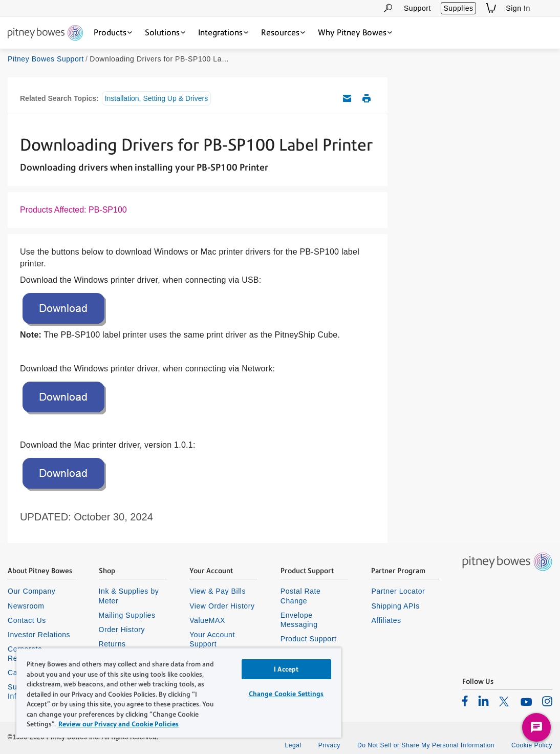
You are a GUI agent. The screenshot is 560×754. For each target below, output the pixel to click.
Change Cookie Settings (286, 694)
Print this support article (367, 98)
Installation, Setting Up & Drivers (157, 98)
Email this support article (347, 98)
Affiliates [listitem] (386, 620)
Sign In (518, 8)
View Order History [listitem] (222, 606)
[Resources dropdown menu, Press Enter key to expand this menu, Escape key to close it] (283, 33)
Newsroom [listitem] (26, 606)
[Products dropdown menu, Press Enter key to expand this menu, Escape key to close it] (113, 33)
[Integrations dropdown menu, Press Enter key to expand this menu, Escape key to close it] (223, 33)
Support (417, 8)
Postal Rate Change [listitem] (301, 596)
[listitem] (465, 701)
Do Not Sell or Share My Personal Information (426, 745)
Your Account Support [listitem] (212, 639)
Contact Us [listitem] (27, 620)
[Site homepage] (45, 34)
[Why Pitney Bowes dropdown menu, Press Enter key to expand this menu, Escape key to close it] (355, 33)
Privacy (329, 745)
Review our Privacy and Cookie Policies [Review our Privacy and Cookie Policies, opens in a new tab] (119, 724)
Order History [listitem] (122, 630)
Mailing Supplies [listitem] (127, 615)
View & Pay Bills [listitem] (218, 591)
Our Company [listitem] (31, 591)
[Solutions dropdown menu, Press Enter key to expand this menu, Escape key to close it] (165, 33)
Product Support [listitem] (309, 639)
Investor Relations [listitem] (39, 635)
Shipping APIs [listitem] (395, 606)
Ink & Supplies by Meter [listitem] (129, 596)
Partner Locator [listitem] (398, 591)
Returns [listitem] (112, 644)
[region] (179, 693)
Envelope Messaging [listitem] (299, 620)
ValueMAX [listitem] (207, 620)
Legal (293, 745)
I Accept (286, 669)
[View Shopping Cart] (491, 8)
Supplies (458, 8)
